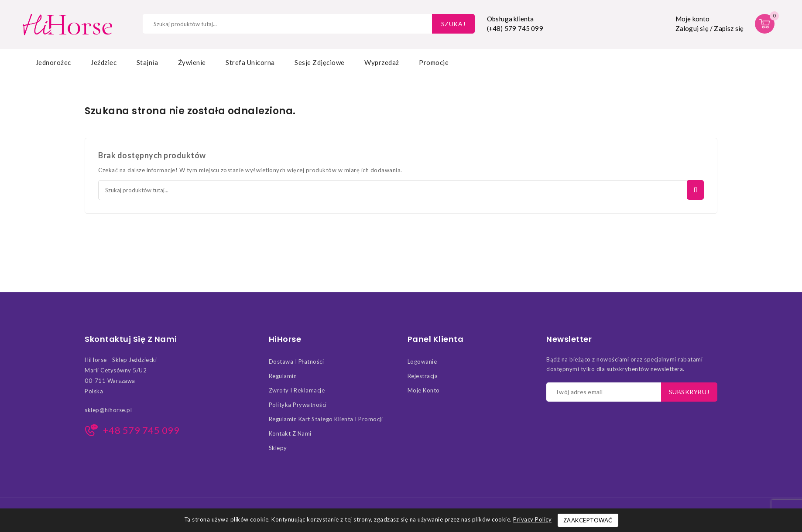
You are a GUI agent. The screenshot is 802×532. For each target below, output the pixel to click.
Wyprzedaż (382, 62)
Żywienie (192, 62)
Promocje (434, 62)
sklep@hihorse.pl (108, 410)
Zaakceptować (588, 520)
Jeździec (104, 62)
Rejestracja (423, 376)
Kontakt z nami (290, 433)
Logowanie (422, 361)
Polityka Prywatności (298, 405)
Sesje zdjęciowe (320, 62)
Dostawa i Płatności (296, 361)
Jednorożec (53, 62)
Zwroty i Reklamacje (297, 390)
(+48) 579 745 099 (515, 28)
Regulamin (283, 376)
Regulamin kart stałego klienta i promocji (326, 419)
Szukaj (453, 24)
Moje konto (424, 390)
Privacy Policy (532, 519)
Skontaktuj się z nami (131, 339)
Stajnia (147, 62)
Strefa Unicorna (250, 62)
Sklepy (278, 448)
